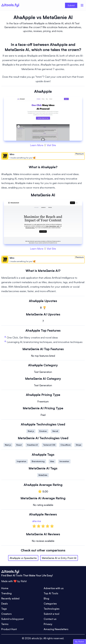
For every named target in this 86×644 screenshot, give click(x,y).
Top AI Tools (51, 593)
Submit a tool (52, 614)
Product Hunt (9, 629)
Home (5, 588)
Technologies (52, 609)
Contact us (50, 619)
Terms (5, 624)
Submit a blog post (12, 619)
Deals (5, 604)
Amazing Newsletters (56, 629)
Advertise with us (54, 588)
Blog (46, 598)
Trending (6, 593)
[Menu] (82, 5)
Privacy (48, 624)
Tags (4, 609)
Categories (50, 604)
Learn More (37, 145)
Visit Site (51, 145)
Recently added (10, 598)
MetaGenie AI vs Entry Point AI (59, 558)
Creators (6, 614)
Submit (71, 5)
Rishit (24, 581)
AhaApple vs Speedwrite (23, 558)
